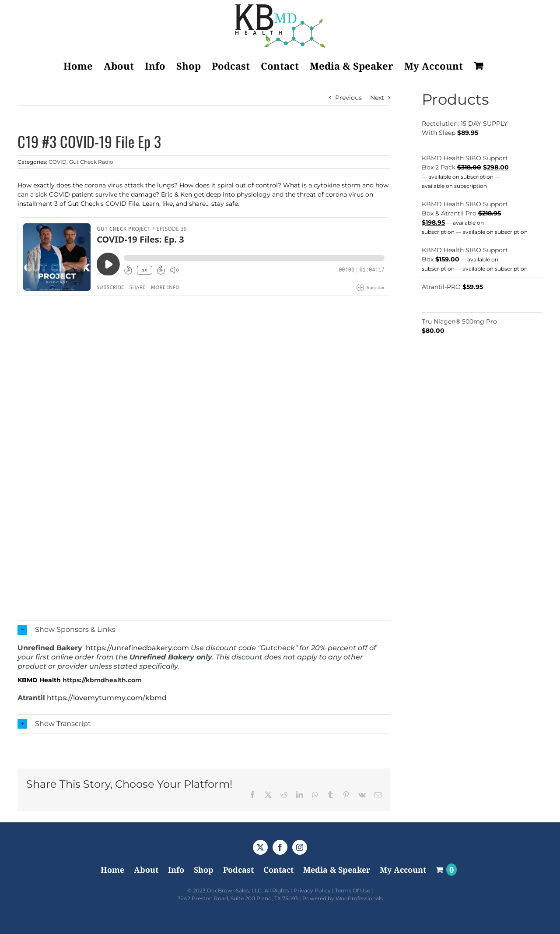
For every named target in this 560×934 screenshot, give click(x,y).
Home (112, 870)
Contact (278, 870)
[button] (204, 630)
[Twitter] (260, 847)
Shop (204, 870)
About (146, 870)
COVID (58, 162)
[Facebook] (280, 847)
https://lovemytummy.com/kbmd (107, 698)
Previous (348, 98)
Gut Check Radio (91, 162)
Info (176, 870)
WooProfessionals (359, 898)
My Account (403, 870)
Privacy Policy (312, 890)
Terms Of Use (353, 890)
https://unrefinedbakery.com (137, 648)
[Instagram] (300, 847)
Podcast (238, 870)
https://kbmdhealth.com (102, 680)
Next (377, 98)
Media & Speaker (337, 870)
